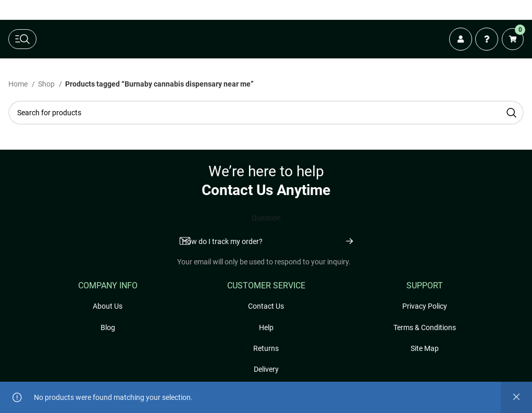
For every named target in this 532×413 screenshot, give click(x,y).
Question (266, 218)
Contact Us (266, 306)
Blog (108, 327)
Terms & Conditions (425, 327)
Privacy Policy (425, 306)
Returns (266, 348)
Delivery (266, 369)
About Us (108, 306)
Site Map (425, 348)
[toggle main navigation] (22, 39)
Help (266, 327)
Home (19, 84)
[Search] (266, 113)
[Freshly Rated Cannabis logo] (241, 39)
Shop (47, 84)
